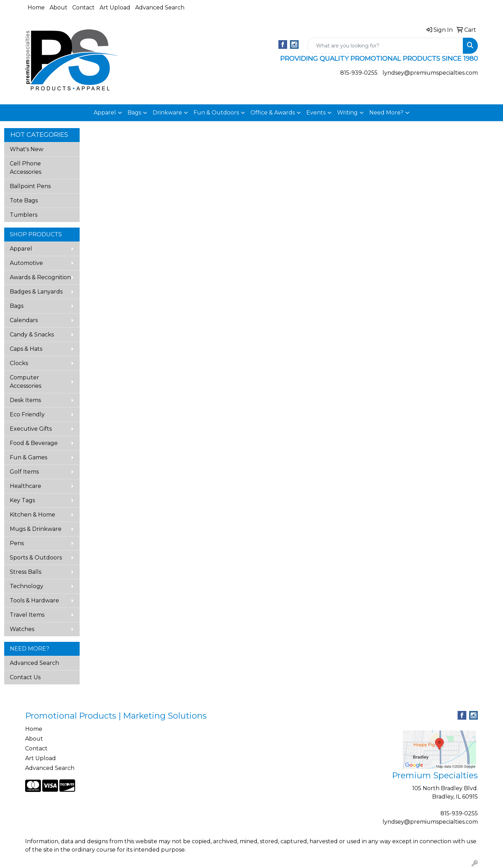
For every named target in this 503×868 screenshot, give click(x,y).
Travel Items (27, 615)
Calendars (24, 320)
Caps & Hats (26, 349)
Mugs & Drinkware (36, 529)
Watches (22, 629)
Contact (83, 8)
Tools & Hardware (34, 600)
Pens (17, 543)
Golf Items (24, 472)
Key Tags (22, 500)
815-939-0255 (359, 73)
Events (316, 113)
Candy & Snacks (32, 335)
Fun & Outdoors (216, 113)
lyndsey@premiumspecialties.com (430, 73)
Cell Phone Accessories (25, 168)
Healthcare (25, 486)
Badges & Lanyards (36, 292)
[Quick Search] (385, 46)
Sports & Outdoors (36, 558)
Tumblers (24, 215)
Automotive (26, 263)
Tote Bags (24, 201)
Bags (134, 113)
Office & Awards (273, 113)
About (59, 8)
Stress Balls (25, 572)
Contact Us (25, 677)
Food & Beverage (34, 443)
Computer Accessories (25, 382)
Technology (27, 586)
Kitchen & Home (32, 515)
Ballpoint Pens (30, 186)
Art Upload (115, 8)
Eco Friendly (27, 414)
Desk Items (25, 400)
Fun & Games (28, 457)
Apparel (105, 113)
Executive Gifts (31, 429)
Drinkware (167, 113)
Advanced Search (160, 8)
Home (36, 8)
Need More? (386, 113)
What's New (27, 149)
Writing (347, 113)
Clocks (19, 363)
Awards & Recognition (40, 277)
